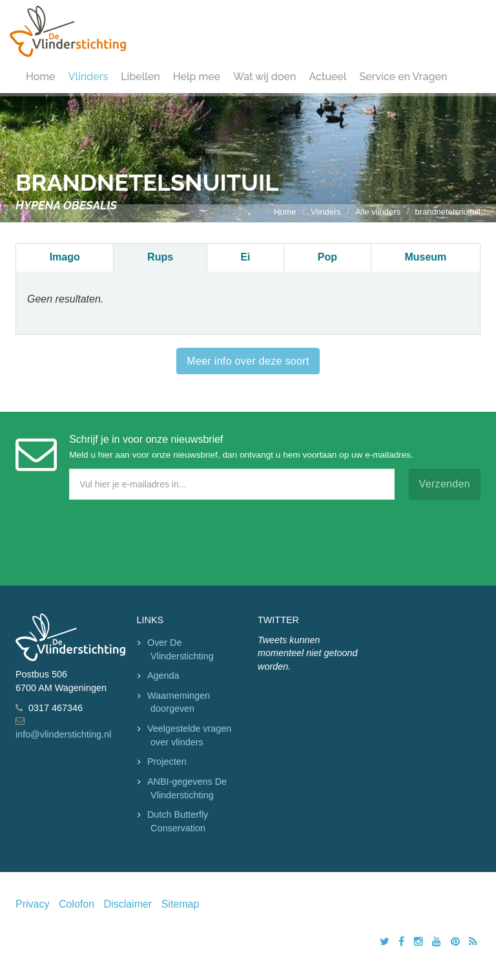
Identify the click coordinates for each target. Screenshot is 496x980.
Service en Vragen (404, 77)
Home (41, 77)
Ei (245, 257)
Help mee (197, 77)
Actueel (327, 77)
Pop (327, 257)
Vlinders (88, 77)
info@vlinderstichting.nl (63, 734)
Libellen (140, 77)
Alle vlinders (378, 212)
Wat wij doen (264, 77)
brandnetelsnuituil (448, 212)
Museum (425, 257)
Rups (160, 257)
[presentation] (114, 540)
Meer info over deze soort (248, 361)
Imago (65, 257)
